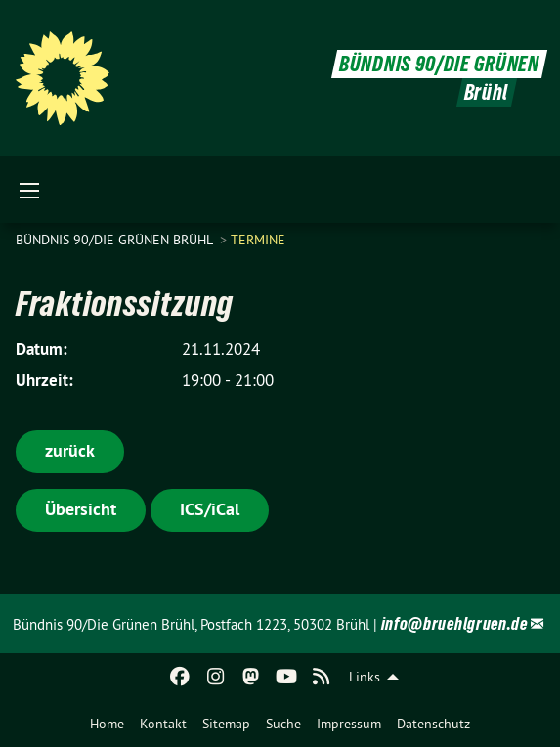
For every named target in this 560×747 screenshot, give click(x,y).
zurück (70, 450)
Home (107, 724)
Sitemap (226, 724)
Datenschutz (433, 724)
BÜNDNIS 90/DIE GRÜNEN (439, 64)
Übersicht (81, 509)
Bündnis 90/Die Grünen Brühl (116, 240)
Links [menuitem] (365, 677)
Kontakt (163, 724)
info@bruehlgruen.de (454, 623)
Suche (283, 724)
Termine (258, 240)
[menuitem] (107, 724)
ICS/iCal (210, 509)
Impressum (349, 724)
